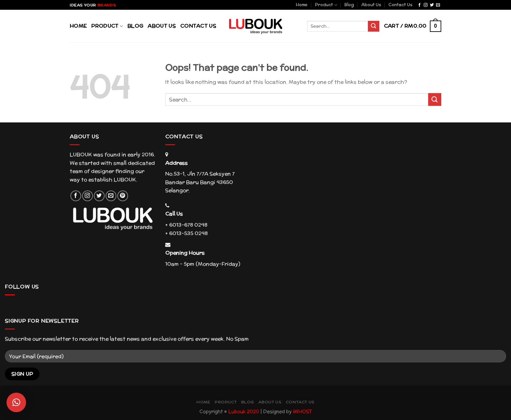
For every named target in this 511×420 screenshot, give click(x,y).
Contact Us (401, 5)
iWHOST (302, 411)
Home (302, 5)
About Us (371, 5)
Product (326, 5)
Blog (349, 5)
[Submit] (435, 99)
